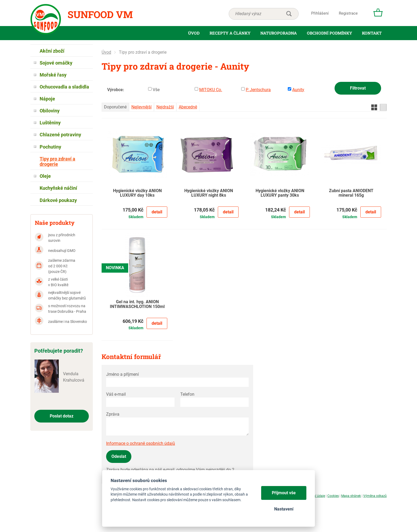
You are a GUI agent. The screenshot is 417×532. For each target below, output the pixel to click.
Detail (157, 212)
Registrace (348, 13)
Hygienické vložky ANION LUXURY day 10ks (137, 193)
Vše (156, 90)
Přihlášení (320, 13)
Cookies (333, 496)
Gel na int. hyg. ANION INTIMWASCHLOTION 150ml (137, 304)
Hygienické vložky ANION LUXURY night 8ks (209, 193)
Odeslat (119, 456)
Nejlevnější (141, 107)
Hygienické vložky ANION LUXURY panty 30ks (280, 193)
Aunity (298, 90)
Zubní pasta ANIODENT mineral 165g (351, 193)
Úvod (106, 52)
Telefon (187, 394)
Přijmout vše (284, 493)
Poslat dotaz (62, 416)
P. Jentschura (258, 90)
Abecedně (188, 107)
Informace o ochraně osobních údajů (141, 443)
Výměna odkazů (375, 496)
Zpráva (113, 414)
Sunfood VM (100, 14)
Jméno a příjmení (122, 374)
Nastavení (284, 509)
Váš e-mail (116, 394)
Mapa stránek (351, 496)
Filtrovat (358, 88)
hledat (289, 14)
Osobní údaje (316, 496)
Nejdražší (165, 107)
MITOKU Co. (211, 90)
